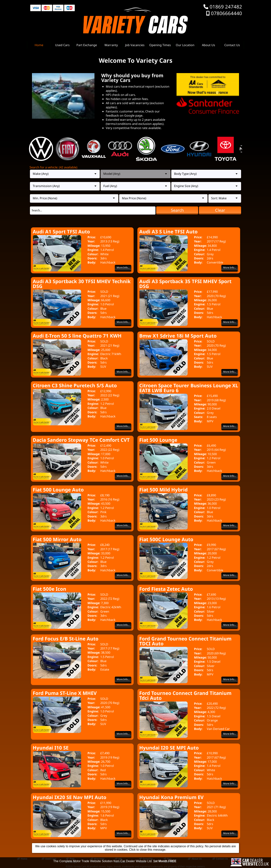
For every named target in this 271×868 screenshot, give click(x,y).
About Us (209, 45)
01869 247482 (226, 7)
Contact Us (232, 45)
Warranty (111, 45)
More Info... (123, 267)
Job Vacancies (135, 45)
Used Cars (62, 45)
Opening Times (160, 45)
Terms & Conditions (243, 860)
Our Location (185, 45)
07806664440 (226, 13)
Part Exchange (87, 45)
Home (39, 45)
